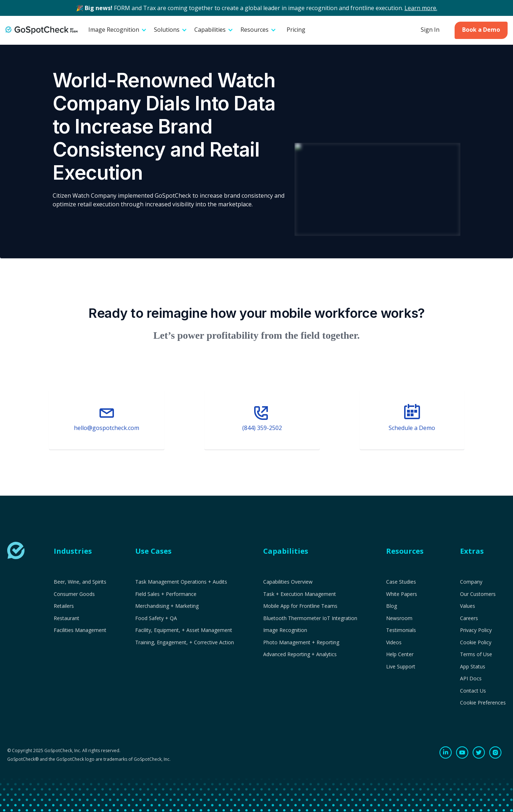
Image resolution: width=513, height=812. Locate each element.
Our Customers (478, 594)
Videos (394, 642)
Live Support (401, 667)
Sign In (430, 30)
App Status (473, 667)
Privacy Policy (476, 630)
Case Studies (401, 582)
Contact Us (473, 691)
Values (468, 606)
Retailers (64, 606)
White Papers (402, 594)
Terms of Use (476, 654)
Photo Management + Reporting (301, 642)
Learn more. (421, 8)
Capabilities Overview (288, 582)
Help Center (400, 654)
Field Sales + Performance (166, 594)
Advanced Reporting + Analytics (300, 654)
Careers (469, 618)
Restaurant (67, 618)
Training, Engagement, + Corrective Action (185, 642)
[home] (41, 30)
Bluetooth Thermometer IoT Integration (310, 618)
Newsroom (399, 618)
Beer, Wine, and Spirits (80, 582)
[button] (118, 30)
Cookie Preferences (483, 703)
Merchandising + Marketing (167, 606)
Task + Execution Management (300, 594)
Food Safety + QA (156, 618)
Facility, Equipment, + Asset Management (184, 630)
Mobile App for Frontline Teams (300, 606)
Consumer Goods (74, 594)
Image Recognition (285, 630)
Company (471, 582)
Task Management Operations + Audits (181, 582)
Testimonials (401, 630)
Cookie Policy (476, 642)
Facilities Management (80, 630)
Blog (392, 606)
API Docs (471, 679)
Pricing (296, 30)
